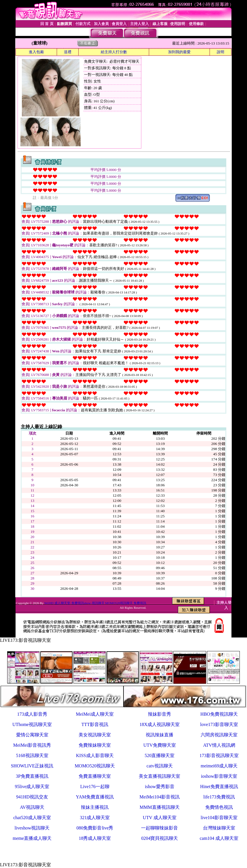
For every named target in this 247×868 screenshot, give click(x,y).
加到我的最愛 (179, 52)
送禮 (68, 52)
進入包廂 (36, 52)
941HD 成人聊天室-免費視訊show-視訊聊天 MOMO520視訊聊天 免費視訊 (95, 603)
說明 (221, 52)
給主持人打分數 (114, 52)
